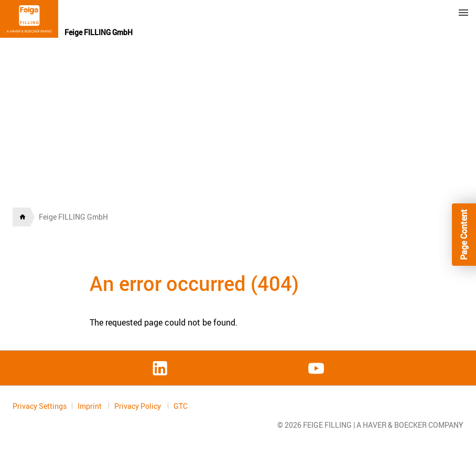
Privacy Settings (40, 406)
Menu (463, 13)
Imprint (90, 406)
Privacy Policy (138, 406)
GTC (181, 406)
